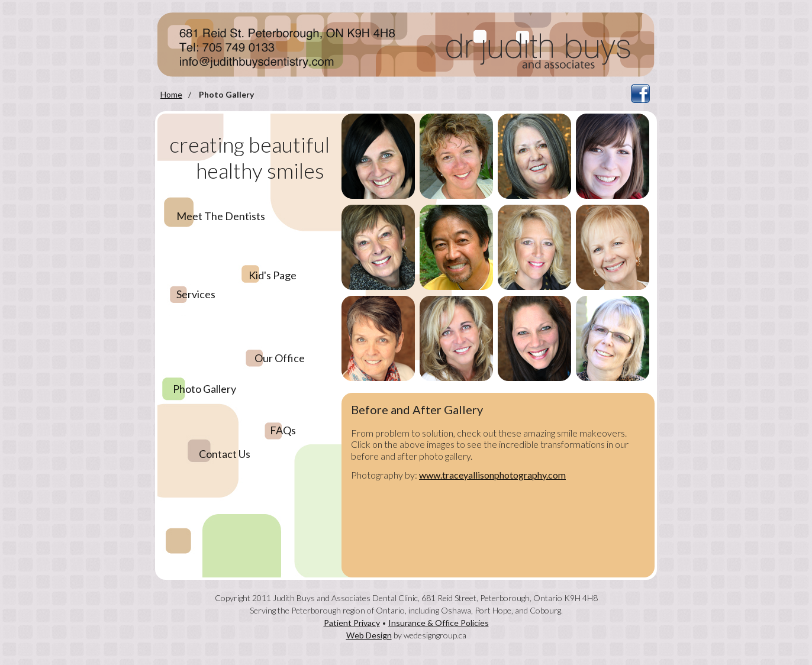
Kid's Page (273, 275)
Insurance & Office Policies (439, 623)
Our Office (280, 358)
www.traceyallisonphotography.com (492, 475)
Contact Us (225, 454)
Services (196, 294)
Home (171, 94)
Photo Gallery (204, 389)
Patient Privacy (352, 623)
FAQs (283, 430)
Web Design (369, 635)
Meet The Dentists (221, 216)
